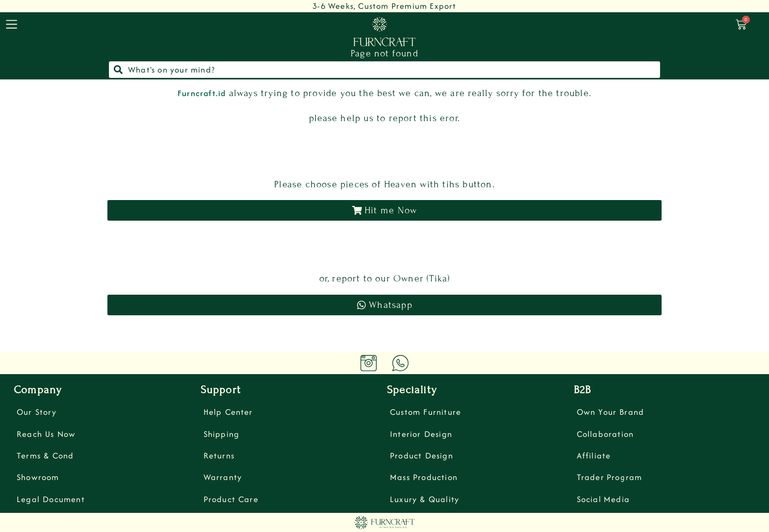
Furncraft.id (202, 93)
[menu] (12, 24)
